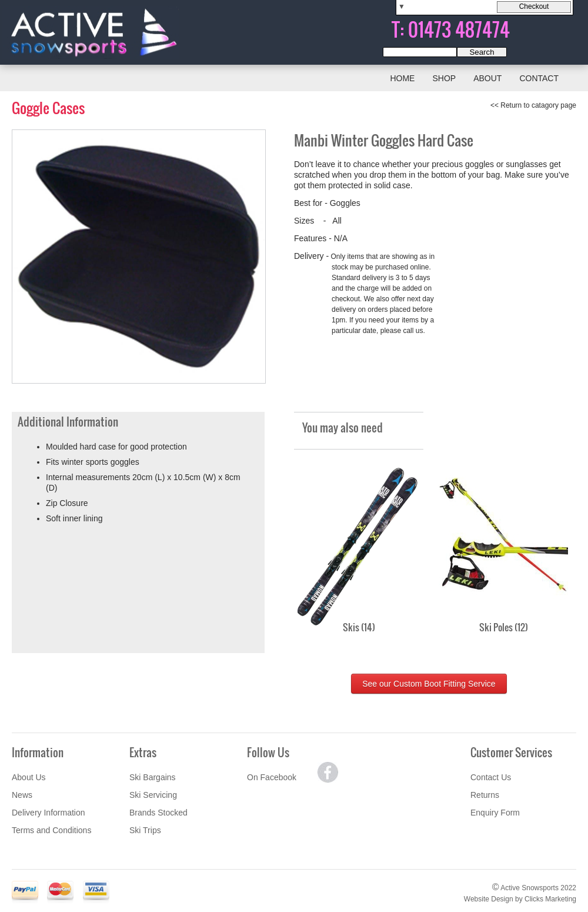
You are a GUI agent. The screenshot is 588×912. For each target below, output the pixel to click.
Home (402, 78)
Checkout (534, 6)
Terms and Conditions (51, 830)
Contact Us (491, 777)
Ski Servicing (153, 795)
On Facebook (272, 777)
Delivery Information (49, 813)
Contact (539, 78)
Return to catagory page (538, 105)
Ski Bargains (153, 777)
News (22, 795)
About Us (29, 777)
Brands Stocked (158, 813)
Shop (444, 78)
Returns (485, 795)
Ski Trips (145, 830)
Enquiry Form (495, 813)
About (487, 78)
